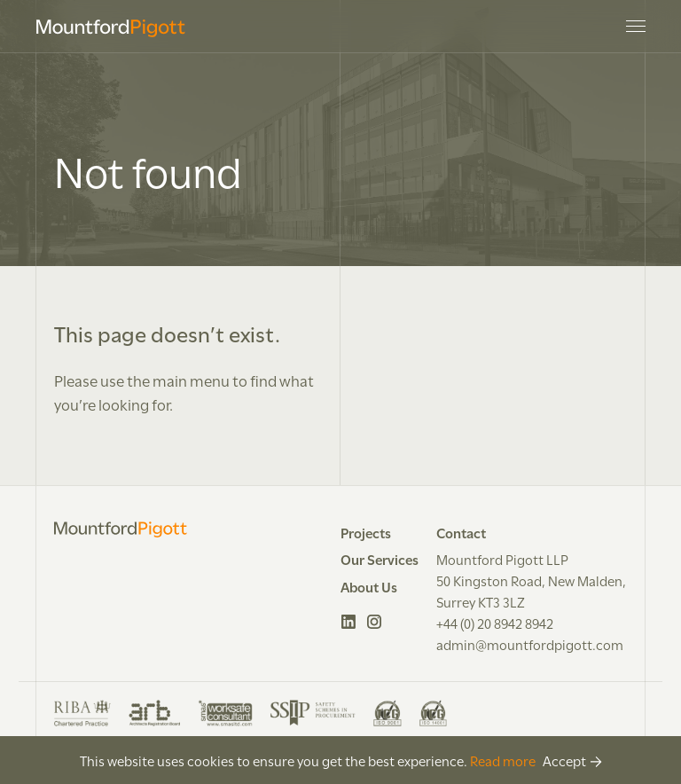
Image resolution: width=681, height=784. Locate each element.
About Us (369, 586)
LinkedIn (349, 622)
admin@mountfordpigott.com (530, 644)
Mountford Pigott (111, 28)
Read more (503, 760)
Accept (564, 760)
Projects (366, 532)
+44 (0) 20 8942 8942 (495, 623)
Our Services (380, 559)
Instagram (375, 622)
